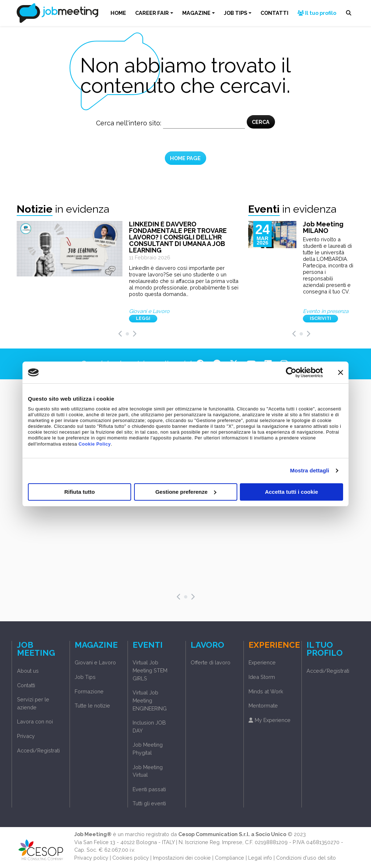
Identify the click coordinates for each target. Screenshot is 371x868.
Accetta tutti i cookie (291, 492)
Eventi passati (149, 789)
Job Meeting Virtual (148, 771)
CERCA (261, 122)
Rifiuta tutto (79, 492)
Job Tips (85, 677)
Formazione (89, 691)
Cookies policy (131, 858)
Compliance (230, 858)
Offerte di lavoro (210, 662)
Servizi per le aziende (33, 703)
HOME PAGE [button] (185, 158)
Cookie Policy (95, 444)
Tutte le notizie (92, 706)
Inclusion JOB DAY (149, 727)
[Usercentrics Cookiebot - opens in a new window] (291, 372)
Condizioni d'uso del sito (306, 858)
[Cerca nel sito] (204, 123)
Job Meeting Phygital (148, 749)
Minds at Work (266, 691)
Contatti (26, 685)
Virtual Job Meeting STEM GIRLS (150, 670)
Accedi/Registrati (38, 750)
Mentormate (263, 706)
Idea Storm (262, 677)
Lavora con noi (35, 721)
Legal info (260, 858)
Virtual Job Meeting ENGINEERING (150, 700)
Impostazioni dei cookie (182, 858)
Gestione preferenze (186, 492)
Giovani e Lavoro (95, 662)
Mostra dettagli (309, 470)
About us (28, 671)
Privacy (26, 736)
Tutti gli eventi (149, 803)
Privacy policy (91, 858)
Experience (262, 662)
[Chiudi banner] (341, 372)
